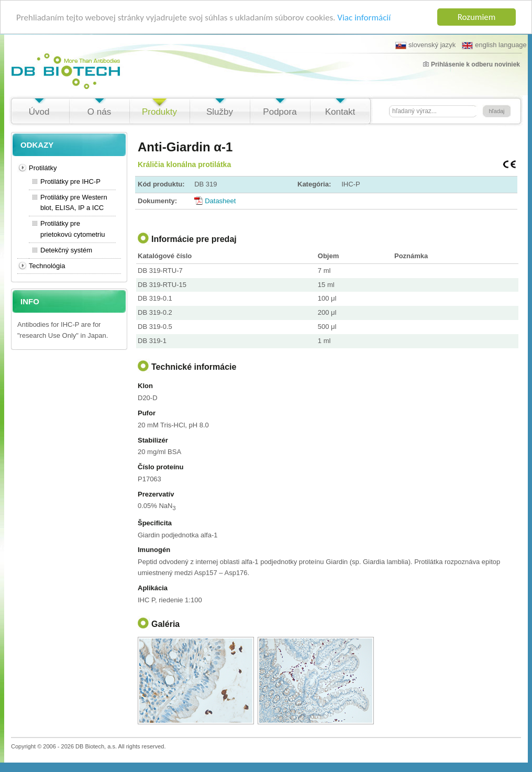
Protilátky (43, 168)
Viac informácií (364, 17)
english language (494, 45)
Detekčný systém (66, 250)
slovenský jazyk (425, 45)
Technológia (47, 266)
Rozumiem (477, 17)
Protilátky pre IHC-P (70, 181)
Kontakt (340, 112)
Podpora (280, 112)
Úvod (39, 112)
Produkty (159, 112)
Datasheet (220, 200)
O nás (99, 112)
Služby (220, 112)
